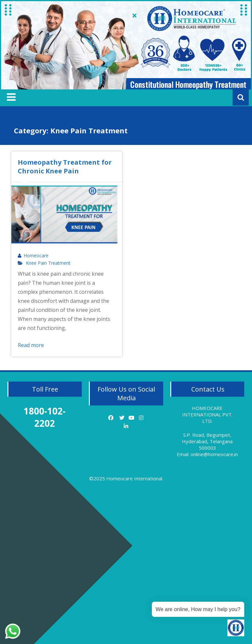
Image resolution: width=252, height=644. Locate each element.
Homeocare (36, 256)
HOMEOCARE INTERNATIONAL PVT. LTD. (207, 414)
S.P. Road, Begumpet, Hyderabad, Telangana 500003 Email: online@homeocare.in (207, 445)
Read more (31, 345)
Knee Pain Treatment (48, 263)
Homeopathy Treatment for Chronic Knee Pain (65, 167)
